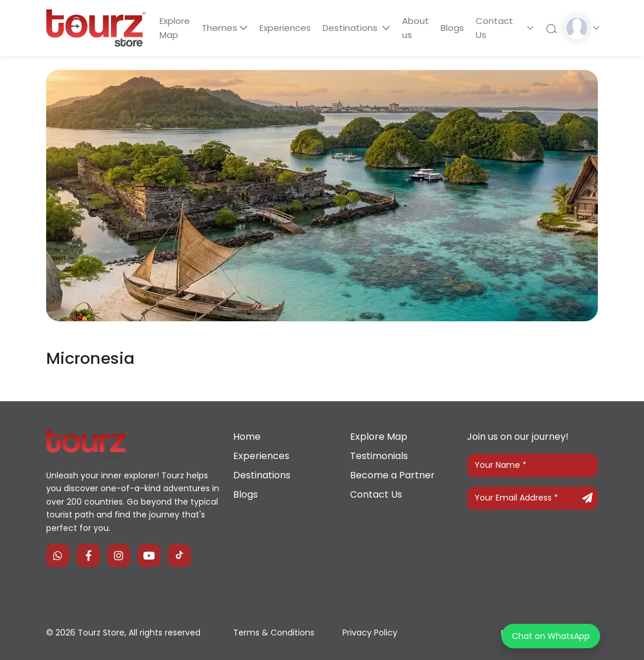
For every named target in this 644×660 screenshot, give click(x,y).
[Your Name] (532, 466)
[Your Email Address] (532, 498)
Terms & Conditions (274, 633)
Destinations (353, 28)
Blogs (455, 28)
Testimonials (379, 456)
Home (247, 437)
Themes (220, 28)
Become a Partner (392, 475)
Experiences (286, 28)
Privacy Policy (370, 633)
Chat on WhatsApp (551, 636)
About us (417, 28)
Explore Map (175, 28)
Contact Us (497, 28)
